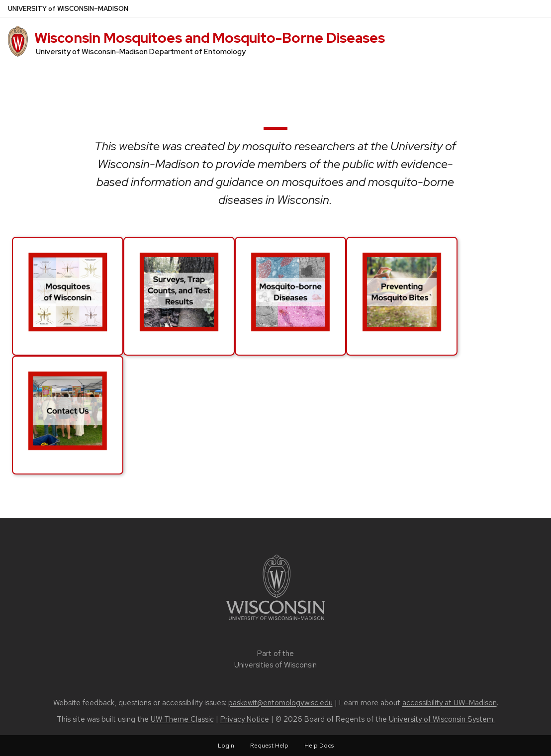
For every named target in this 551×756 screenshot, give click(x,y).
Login (226, 746)
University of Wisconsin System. (442, 719)
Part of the (275, 659)
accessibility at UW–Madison (450, 703)
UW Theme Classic (182, 719)
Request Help (269, 746)
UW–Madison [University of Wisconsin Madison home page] (68, 9)
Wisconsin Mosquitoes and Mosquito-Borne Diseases (210, 38)
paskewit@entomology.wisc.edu (280, 703)
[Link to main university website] (275, 622)
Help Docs (319, 746)
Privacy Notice (245, 719)
